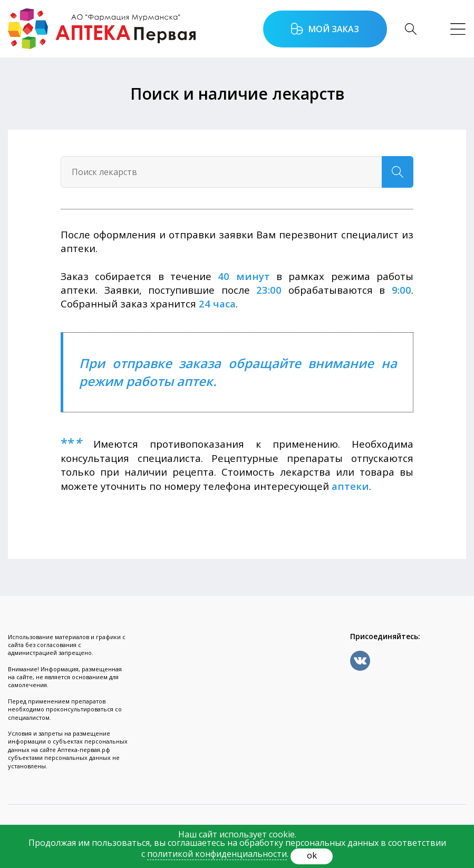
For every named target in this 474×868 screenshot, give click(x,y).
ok (312, 855)
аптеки (350, 486)
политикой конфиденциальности (217, 854)
